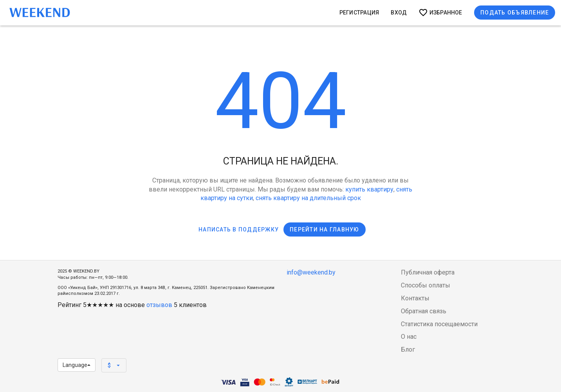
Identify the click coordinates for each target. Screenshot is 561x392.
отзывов (159, 305)
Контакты (415, 298)
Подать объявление (515, 13)
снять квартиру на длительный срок (308, 198)
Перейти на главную (325, 229)
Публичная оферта (428, 272)
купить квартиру (369, 189)
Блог (408, 350)
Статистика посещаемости (439, 324)
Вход (399, 13)
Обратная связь (424, 311)
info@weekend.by (311, 272)
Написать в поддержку (239, 229)
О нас (409, 337)
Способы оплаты (426, 285)
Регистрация (359, 13)
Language (77, 365)
